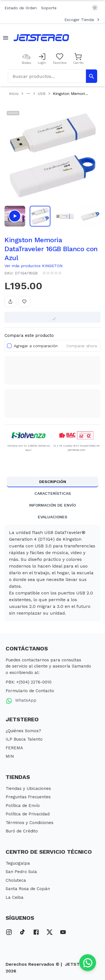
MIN (10, 756)
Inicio (14, 94)
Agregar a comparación (36, 346)
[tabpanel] (53, 573)
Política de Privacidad (28, 814)
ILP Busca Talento (24, 739)
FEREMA (14, 748)
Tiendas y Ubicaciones (28, 788)
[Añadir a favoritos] (24, 302)
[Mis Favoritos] (60, 59)
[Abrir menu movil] (6, 38)
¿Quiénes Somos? (23, 731)
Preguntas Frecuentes (28, 797)
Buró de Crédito (22, 831)
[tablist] (53, 500)
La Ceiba (15, 897)
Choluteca (16, 880)
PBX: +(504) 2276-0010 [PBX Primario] (29, 682)
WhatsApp (21, 701)
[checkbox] (9, 346)
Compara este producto (29, 335)
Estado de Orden (21, 8)
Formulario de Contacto (30, 691)
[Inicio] (41, 38)
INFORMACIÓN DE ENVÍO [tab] (53, 505)
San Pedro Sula (21, 872)
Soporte (49, 8)
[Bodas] (26, 59)
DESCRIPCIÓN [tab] (53, 482)
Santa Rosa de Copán (28, 889)
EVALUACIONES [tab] (53, 517)
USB (42, 94)
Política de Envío (23, 806)
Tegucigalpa (18, 863)
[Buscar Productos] (92, 76)
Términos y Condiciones (30, 823)
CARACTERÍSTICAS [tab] (53, 493)
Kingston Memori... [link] (71, 94)
